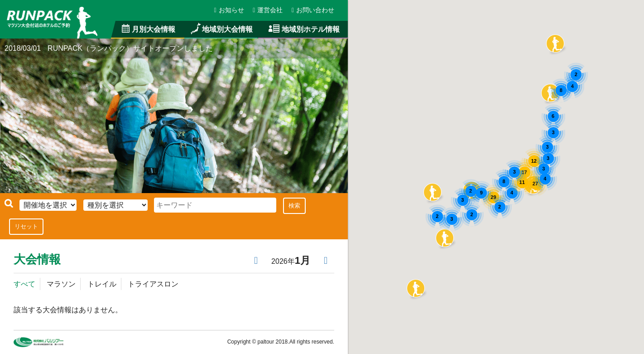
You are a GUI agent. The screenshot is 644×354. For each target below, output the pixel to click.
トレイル (101, 284)
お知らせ (230, 10)
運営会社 (268, 10)
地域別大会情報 (221, 29)
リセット (26, 226)
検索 (293, 206)
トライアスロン (153, 284)
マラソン (61, 284)
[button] (445, 238)
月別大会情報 (148, 29)
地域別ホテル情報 (303, 29)
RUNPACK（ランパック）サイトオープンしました (131, 48)
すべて (24, 284)
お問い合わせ (313, 10)
